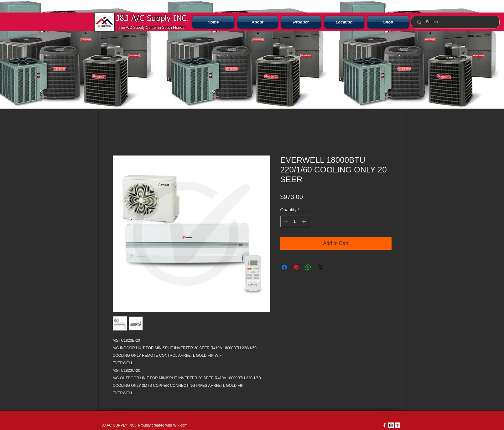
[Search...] (456, 22)
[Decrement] (285, 221)
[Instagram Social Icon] (391, 425)
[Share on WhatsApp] (308, 267)
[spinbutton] (295, 221)
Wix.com (180, 425)
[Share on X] (320, 267)
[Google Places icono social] (397, 425)
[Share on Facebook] (284, 267)
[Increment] (304, 221)
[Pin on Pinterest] (296, 267)
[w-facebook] (384, 425)
